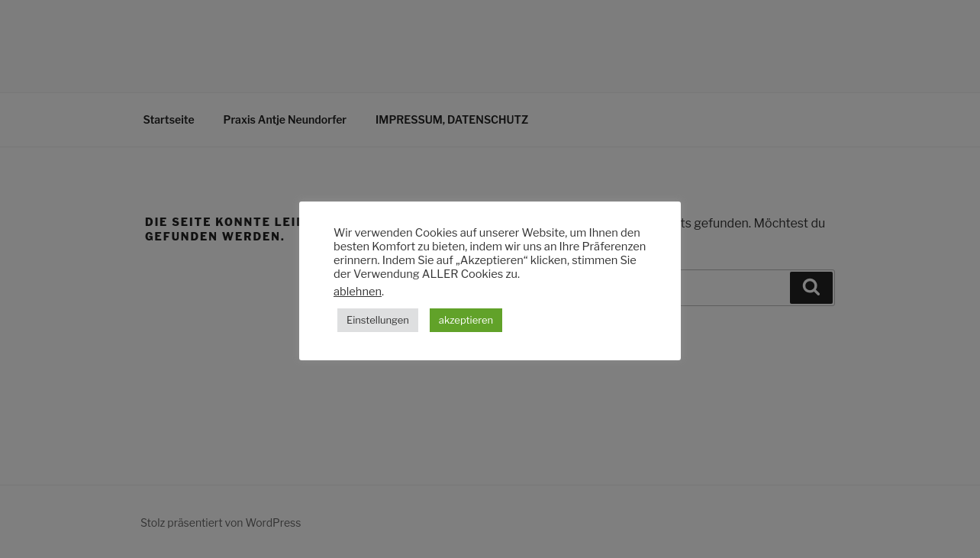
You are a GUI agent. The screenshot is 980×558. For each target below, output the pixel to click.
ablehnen (358, 292)
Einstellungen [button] (378, 320)
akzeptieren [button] (466, 320)
